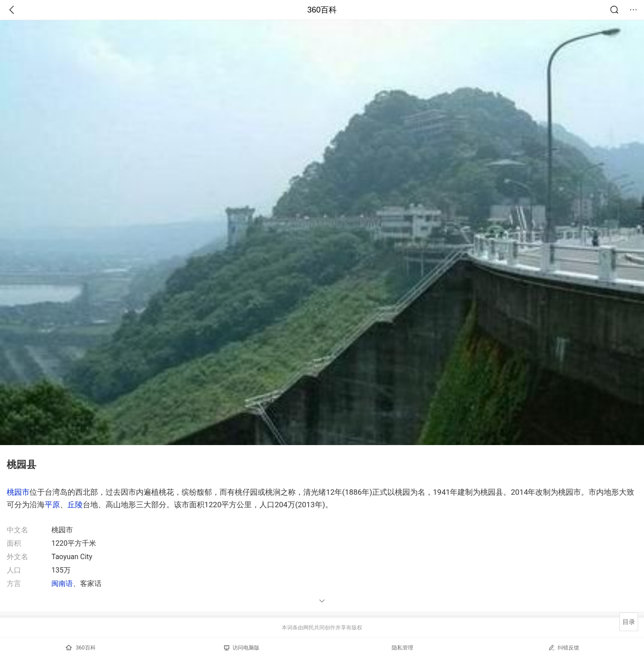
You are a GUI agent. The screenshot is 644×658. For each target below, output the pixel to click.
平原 (52, 505)
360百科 (322, 10)
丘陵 (75, 505)
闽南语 (62, 584)
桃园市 (18, 492)
